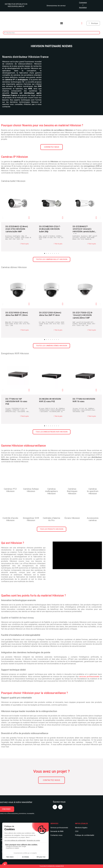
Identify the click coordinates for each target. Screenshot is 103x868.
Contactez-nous (56, 835)
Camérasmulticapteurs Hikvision (51, 491)
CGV (77, 831)
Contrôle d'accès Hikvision (10, 519)
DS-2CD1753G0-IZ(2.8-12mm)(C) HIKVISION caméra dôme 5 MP (83, 315)
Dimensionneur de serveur (55, 6)
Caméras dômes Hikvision (14, 267)
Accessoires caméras (93, 519)
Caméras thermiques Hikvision (72, 491)
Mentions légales (81, 828)
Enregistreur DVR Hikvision (31, 519)
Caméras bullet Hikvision (13, 181)
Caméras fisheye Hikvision (31, 490)
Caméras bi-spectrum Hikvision (93, 491)
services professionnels (89, 676)
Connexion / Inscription (83, 5)
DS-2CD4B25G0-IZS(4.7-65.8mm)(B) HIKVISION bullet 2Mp (50, 229)
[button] (52, 147)
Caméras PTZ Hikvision (10, 490)
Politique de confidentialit (84, 835)
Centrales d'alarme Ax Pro (51, 519)
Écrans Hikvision (72, 518)
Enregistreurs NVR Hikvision (15, 353)
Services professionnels (59, 828)
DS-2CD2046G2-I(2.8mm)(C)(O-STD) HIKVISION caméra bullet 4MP (17, 229)
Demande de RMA (57, 831)
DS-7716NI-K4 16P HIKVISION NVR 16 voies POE (16, 401)
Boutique (95, 23)
